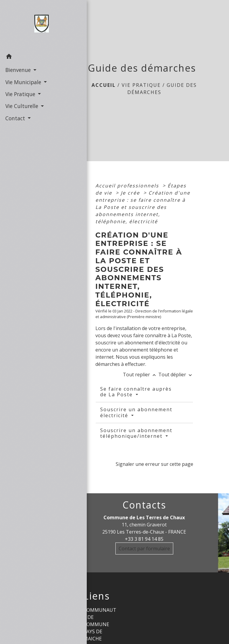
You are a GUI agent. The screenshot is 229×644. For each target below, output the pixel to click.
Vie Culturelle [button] (22, 106)
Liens (97, 596)
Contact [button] (15, 118)
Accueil (104, 85)
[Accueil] (30, 25)
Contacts (144, 505)
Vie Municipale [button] (23, 81)
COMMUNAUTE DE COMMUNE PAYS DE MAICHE (100, 624)
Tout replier (141, 375)
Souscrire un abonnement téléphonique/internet (136, 433)
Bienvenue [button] (18, 70)
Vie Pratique (141, 85)
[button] (30, 57)
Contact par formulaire (144, 549)
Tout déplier (176, 375)
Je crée (131, 193)
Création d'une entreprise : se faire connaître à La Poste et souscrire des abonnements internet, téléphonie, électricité (143, 207)
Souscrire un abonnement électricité (136, 412)
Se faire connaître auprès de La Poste (136, 392)
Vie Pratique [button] (20, 94)
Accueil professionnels (128, 186)
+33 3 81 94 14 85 (144, 539)
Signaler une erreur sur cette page (154, 464)
